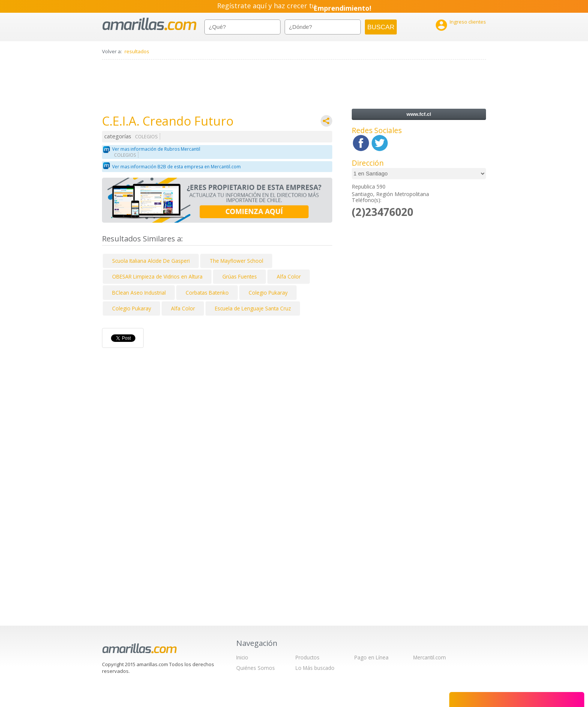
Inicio (242, 657)
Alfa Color (289, 276)
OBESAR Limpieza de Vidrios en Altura (157, 276)
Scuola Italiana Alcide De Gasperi (151, 261)
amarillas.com (149, 24)
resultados (137, 51)
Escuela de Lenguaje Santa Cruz (253, 308)
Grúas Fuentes (240, 276)
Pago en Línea (371, 657)
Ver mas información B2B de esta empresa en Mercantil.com (176, 167)
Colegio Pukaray (268, 293)
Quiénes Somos (256, 668)
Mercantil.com (430, 657)
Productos (307, 657)
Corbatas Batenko (207, 293)
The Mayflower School (236, 261)
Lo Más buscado (315, 668)
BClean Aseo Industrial (139, 293)
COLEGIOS (146, 137)
